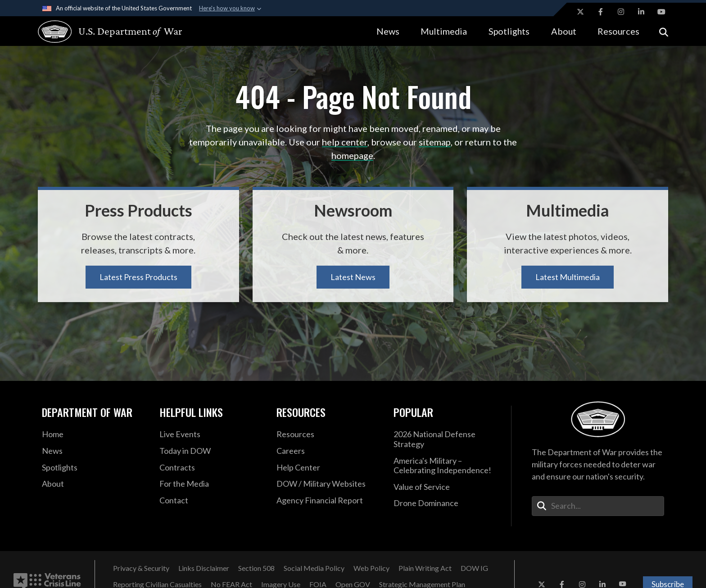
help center (345, 142)
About (564, 31)
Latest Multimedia (568, 277)
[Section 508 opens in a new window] (256, 568)
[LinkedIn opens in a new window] (641, 12)
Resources (618, 31)
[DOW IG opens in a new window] (474, 568)
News (388, 31)
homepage (352, 155)
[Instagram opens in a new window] (621, 12)
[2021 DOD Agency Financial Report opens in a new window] (328, 501)
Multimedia (444, 31)
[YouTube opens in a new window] (661, 12)
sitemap (435, 142)
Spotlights (509, 31)
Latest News (353, 277)
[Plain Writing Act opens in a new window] (425, 568)
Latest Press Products (138, 277)
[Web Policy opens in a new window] (371, 568)
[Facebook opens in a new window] (601, 12)
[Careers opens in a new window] (328, 451)
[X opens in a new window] (580, 12)
